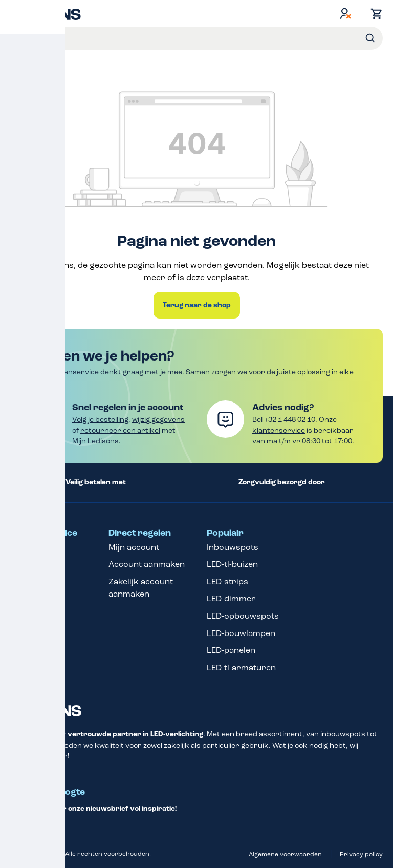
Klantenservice (44, 533)
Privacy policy (361, 854)
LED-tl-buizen (232, 564)
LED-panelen (231, 650)
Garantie (28, 598)
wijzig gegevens (158, 420)
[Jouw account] (345, 13)
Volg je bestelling (100, 420)
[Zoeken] (370, 38)
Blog (19, 680)
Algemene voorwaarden (285, 854)
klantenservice (279, 430)
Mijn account (134, 547)
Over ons (29, 616)
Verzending (33, 662)
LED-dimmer (231, 598)
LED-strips (227, 581)
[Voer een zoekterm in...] (210, 38)
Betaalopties (35, 564)
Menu (19, 37)
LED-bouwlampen (241, 633)
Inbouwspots (233, 547)
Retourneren (36, 581)
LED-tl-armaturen (241, 668)
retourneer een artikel (120, 430)
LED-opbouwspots (243, 616)
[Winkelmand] (374, 14)
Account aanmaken (147, 564)
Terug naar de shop (197, 305)
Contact (26, 547)
